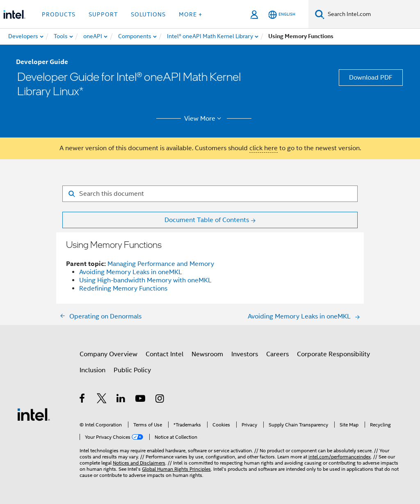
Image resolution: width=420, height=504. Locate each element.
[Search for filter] (210, 194)
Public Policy (132, 370)
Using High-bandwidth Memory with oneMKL (145, 280)
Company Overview (108, 354)
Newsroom (207, 354)
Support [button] (103, 14)
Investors (245, 354)
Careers (277, 354)
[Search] (320, 14)
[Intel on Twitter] (102, 400)
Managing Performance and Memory (161, 264)
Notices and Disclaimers (139, 463)
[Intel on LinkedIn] (121, 400)
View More (204, 119)
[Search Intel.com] (372, 14)
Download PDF (371, 78)
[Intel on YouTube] (141, 400)
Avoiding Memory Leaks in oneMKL (131, 272)
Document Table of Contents (207, 220)
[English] (282, 15)
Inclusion (92, 370)
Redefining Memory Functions (123, 289)
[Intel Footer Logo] (34, 414)
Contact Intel (164, 354)
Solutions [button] (148, 14)
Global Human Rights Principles (176, 469)
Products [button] (59, 14)
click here (264, 148)
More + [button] (191, 14)
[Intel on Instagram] (160, 400)
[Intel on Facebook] (83, 400)
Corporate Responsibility (333, 354)
